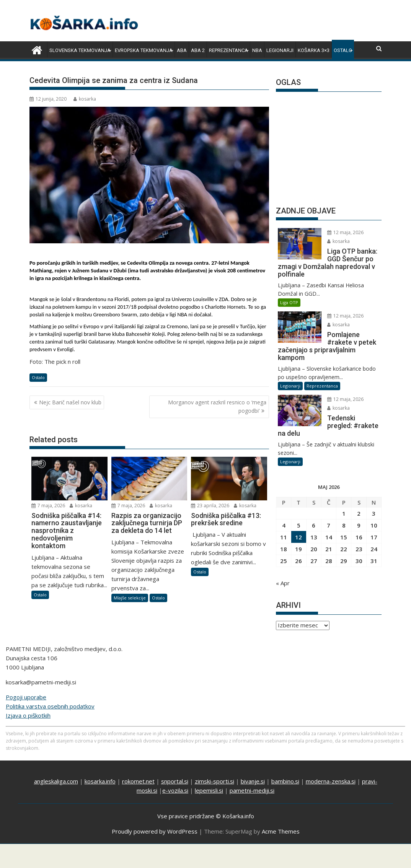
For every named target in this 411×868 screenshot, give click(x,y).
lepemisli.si (209, 790)
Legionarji (280, 50)
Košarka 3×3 (314, 50)
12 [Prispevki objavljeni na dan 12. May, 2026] (298, 537)
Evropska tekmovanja (144, 50)
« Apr (283, 583)
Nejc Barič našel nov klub (70, 402)
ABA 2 (198, 50)
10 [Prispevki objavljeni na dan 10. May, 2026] (374, 525)
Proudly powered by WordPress (155, 831)
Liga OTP (289, 302)
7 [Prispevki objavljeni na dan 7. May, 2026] (329, 525)
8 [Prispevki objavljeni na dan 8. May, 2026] (344, 525)
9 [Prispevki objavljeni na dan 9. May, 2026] (359, 525)
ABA (182, 50)
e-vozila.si (175, 790)
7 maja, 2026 (48, 506)
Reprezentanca (228, 50)
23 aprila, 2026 (210, 506)
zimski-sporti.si (214, 781)
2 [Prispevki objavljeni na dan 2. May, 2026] (359, 513)
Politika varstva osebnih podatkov (50, 706)
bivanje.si (253, 781)
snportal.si (175, 781)
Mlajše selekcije (130, 598)
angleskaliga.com (56, 781)
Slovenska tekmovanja (80, 50)
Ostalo (343, 50)
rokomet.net (138, 781)
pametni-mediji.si (252, 790)
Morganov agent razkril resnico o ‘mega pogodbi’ (217, 406)
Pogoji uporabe (26, 697)
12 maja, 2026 (345, 232)
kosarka (85, 99)
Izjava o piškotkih (28, 715)
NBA (257, 50)
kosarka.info (100, 781)
